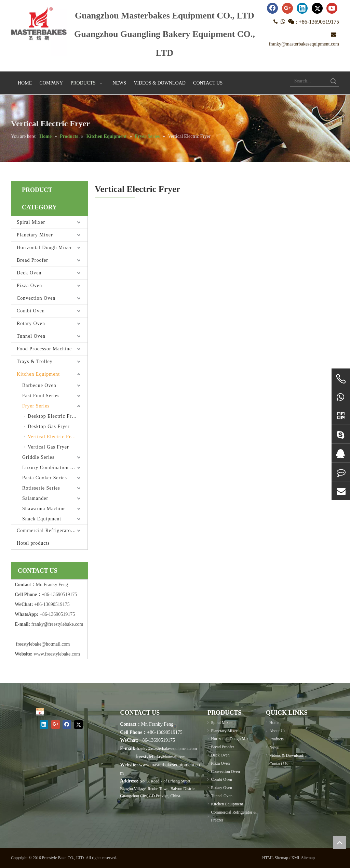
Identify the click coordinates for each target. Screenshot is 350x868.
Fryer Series (36, 406)
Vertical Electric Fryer (53, 437)
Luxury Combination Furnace (55, 468)
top (339, 842)
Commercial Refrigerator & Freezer (52, 530)
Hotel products (33, 543)
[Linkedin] (302, 8)
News (274, 747)
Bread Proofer (32, 260)
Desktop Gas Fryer (49, 426)
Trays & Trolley (35, 361)
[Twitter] (317, 8)
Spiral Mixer (31, 222)
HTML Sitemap (275, 858)
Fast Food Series (41, 396)
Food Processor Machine (44, 349)
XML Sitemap (303, 858)
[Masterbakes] (40, 712)
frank (37, 624)
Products (277, 739)
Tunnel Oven (31, 336)
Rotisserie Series (41, 488)
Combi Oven (31, 311)
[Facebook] (272, 8)
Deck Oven (29, 273)
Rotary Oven (31, 323)
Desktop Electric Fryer (53, 416)
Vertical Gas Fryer (48, 447)
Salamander (35, 498)
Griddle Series (38, 457)
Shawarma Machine (44, 509)
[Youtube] (332, 8)
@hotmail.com (173, 757)
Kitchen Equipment (38, 374)
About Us (277, 731)
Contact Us (279, 764)
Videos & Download (286, 755)
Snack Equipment (42, 519)
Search (333, 81)
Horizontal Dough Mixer (44, 248)
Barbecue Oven (39, 385)
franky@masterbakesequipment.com (304, 44)
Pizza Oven (29, 286)
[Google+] (287, 8)
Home (274, 723)
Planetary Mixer (35, 235)
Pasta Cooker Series (45, 478)
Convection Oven (36, 298)
